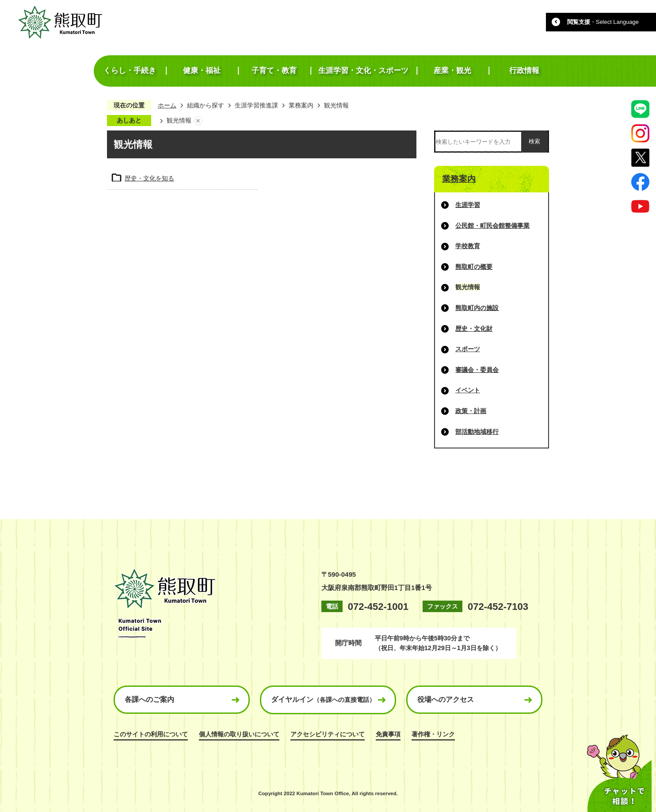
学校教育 (468, 246)
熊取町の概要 (474, 267)
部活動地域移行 (477, 432)
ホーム (167, 105)
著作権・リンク (433, 734)
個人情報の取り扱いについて (239, 734)
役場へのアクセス (446, 699)
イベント (468, 390)
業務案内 (301, 105)
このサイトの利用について (151, 734)
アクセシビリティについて (328, 734)
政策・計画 (471, 411)
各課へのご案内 (149, 699)
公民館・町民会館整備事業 (492, 226)
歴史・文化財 (474, 329)
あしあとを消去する (198, 121)
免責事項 (388, 734)
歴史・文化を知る (149, 178)
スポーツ (468, 349)
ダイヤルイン (323, 699)
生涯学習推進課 (256, 105)
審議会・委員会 (477, 370)
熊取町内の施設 (477, 308)
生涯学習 (468, 205)
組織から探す (206, 105)
